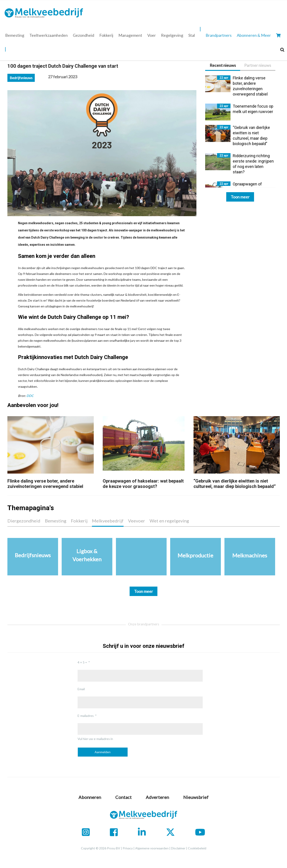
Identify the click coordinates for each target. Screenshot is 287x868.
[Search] (282, 50)
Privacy (128, 848)
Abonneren (90, 797)
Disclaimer (178, 848)
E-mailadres (86, 716)
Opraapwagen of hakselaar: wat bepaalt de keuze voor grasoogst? (143, 484)
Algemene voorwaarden (152, 848)
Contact (123, 797)
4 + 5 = (82, 662)
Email (81, 689)
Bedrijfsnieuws (21, 78)
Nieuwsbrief (196, 797)
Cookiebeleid (197, 848)
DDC (30, 396)
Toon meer (240, 197)
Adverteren (157, 797)
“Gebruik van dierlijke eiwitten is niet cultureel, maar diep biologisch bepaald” (235, 484)
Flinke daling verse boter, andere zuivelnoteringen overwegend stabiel (45, 484)
